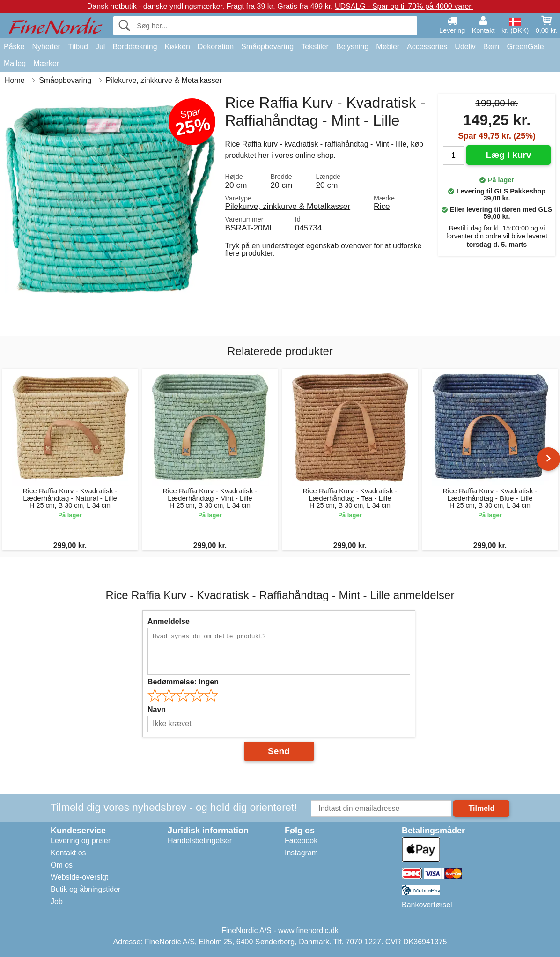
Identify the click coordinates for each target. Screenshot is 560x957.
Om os (62, 865)
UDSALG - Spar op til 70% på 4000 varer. (404, 6)
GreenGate (526, 47)
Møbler (388, 47)
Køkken (177, 47)
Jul (100, 47)
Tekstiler (315, 47)
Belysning (352, 47)
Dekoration (216, 47)
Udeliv (465, 47)
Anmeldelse (169, 621)
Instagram (301, 853)
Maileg (15, 63)
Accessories (427, 47)
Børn (491, 47)
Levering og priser (81, 841)
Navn (157, 709)
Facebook (301, 841)
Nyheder (46, 47)
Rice (382, 206)
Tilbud (78, 47)
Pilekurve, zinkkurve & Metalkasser (287, 206)
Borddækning (135, 47)
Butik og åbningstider (85, 889)
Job (57, 901)
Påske (14, 47)
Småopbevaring (267, 47)
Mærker (46, 63)
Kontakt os (68, 853)
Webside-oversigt (79, 877)
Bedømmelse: (183, 682)
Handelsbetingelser (200, 841)
